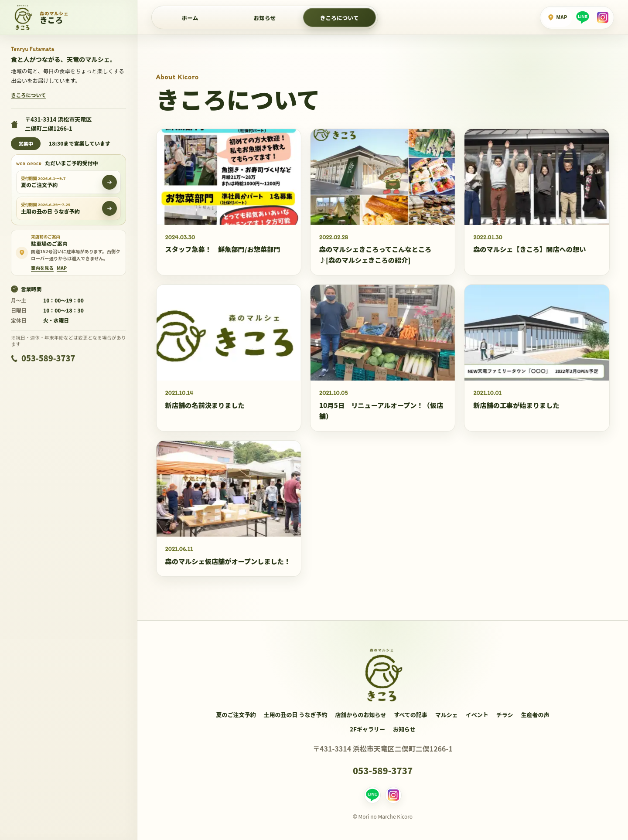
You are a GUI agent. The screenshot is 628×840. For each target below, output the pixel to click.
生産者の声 (535, 715)
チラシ (505, 715)
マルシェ (447, 715)
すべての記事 (411, 715)
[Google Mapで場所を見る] (557, 17)
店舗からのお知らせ (360, 715)
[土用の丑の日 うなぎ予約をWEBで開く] (109, 208)
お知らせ (404, 729)
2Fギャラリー (367, 729)
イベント (477, 715)
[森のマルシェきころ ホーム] (69, 17)
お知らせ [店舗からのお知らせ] (265, 18)
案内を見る (42, 268)
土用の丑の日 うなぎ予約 (295, 715)
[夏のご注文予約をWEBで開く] (109, 182)
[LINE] (583, 17)
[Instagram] (603, 17)
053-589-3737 (43, 358)
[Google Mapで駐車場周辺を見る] (62, 268)
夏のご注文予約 (236, 715)
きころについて (340, 18)
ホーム (190, 18)
